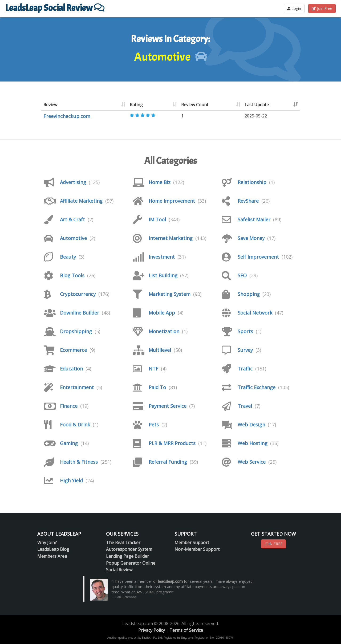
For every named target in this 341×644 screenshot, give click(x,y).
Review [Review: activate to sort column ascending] (50, 105)
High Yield (71, 480)
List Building (163, 275)
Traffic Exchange (257, 387)
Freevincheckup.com (67, 116)
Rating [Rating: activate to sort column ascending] (136, 105)
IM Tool (157, 219)
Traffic (245, 369)
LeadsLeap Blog (53, 549)
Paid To (157, 387)
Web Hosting (253, 443)
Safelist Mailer (254, 219)
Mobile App (162, 313)
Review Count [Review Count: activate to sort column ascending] (195, 105)
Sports (245, 331)
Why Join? (47, 543)
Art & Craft (72, 219)
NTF (153, 369)
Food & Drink (75, 425)
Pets (154, 425)
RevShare (248, 201)
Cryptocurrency (78, 294)
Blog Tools (72, 275)
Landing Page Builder (127, 556)
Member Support (192, 543)
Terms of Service (186, 630)
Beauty (68, 257)
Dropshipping (76, 331)
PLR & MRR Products (172, 443)
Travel (245, 406)
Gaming (69, 443)
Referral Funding (168, 462)
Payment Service (168, 406)
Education (71, 369)
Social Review (119, 570)
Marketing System (170, 294)
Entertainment (77, 387)
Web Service (252, 462)
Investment (162, 257)
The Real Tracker (123, 543)
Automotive (73, 238)
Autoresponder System (129, 549)
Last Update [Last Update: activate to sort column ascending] (257, 105)
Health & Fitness (79, 462)
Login (294, 8)
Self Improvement (258, 257)
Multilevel (160, 350)
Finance (69, 406)
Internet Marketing (171, 238)
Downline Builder (80, 313)
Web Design (251, 425)
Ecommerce (73, 350)
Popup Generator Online (131, 563)
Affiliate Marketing (81, 201)
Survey (245, 350)
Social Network (255, 313)
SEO (242, 275)
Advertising (73, 182)
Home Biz (160, 182)
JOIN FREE (273, 544)
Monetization (164, 331)
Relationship (252, 182)
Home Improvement (172, 201)
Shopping (249, 294)
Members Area (52, 556)
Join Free (322, 8)
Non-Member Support (197, 549)
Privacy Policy (152, 630)
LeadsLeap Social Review (55, 8)
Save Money (251, 238)
